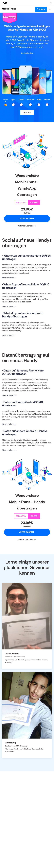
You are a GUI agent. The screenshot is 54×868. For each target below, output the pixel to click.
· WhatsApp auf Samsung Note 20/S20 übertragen (27, 257)
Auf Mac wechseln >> (27, 226)
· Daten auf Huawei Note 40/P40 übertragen (23, 404)
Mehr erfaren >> (9, 335)
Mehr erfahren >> (9, 278)
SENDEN (27, 112)
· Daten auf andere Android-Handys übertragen (25, 433)
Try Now (41, 9)
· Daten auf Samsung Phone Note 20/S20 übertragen (23, 372)
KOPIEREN (34, 202)
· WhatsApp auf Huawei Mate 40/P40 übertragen (26, 286)
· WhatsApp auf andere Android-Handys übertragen (23, 315)
